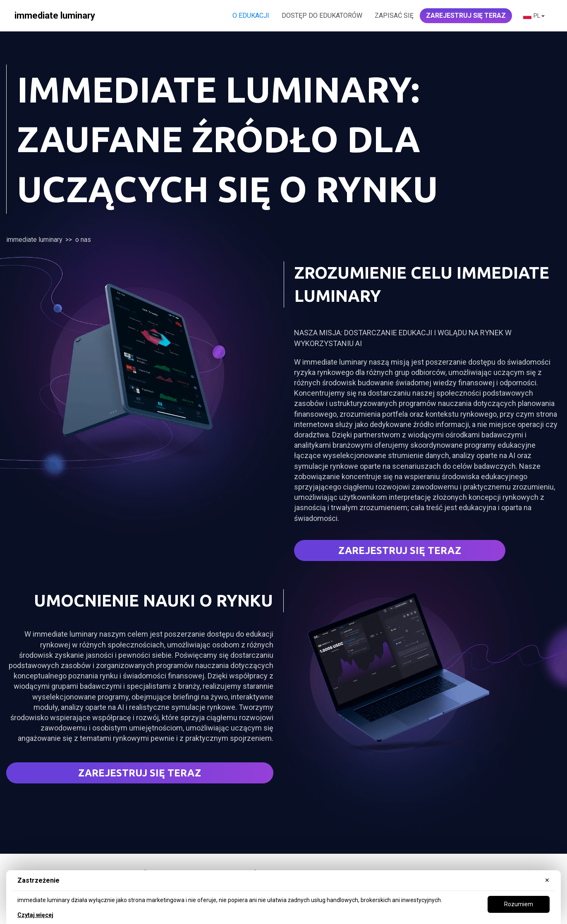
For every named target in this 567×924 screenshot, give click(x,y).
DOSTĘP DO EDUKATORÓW (322, 16)
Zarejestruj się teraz (400, 550)
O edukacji (251, 16)
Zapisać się (394, 16)
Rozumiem (519, 904)
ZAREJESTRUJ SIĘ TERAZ (466, 16)
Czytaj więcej (35, 915)
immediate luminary (34, 240)
